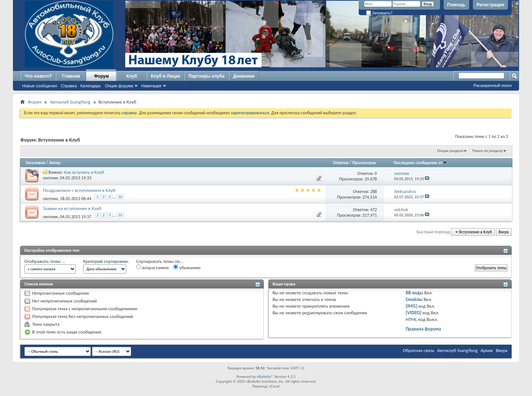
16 (120, 215)
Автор (55, 163)
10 (120, 197)
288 (374, 192)
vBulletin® (265, 377)
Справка (69, 86)
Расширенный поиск (492, 85)
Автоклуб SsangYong (70, 102)
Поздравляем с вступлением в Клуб (79, 190)
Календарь (91, 86)
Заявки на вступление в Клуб (72, 208)
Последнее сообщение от (420, 163)
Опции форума (119, 86)
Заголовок (35, 163)
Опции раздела (450, 151)
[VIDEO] (414, 313)
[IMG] (412, 306)
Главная (71, 76)
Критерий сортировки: (106, 261)
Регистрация (490, 5)
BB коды (415, 293)
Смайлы (414, 299)
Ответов (341, 163)
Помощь (456, 5)
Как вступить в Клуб (84, 172)
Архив (487, 350)
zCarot (275, 386)
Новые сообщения (40, 86)
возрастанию (153, 267)
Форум (101, 76)
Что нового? (38, 76)
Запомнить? (379, 13)
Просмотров (364, 163)
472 (374, 210)
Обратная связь (418, 350)
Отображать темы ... (45, 261)
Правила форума (423, 329)
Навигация (151, 86)
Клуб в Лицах (166, 76)
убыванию (187, 267)
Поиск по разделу (488, 151)
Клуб (132, 76)
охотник (50, 178)
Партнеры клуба (207, 76)
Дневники (244, 76)
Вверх (504, 232)
